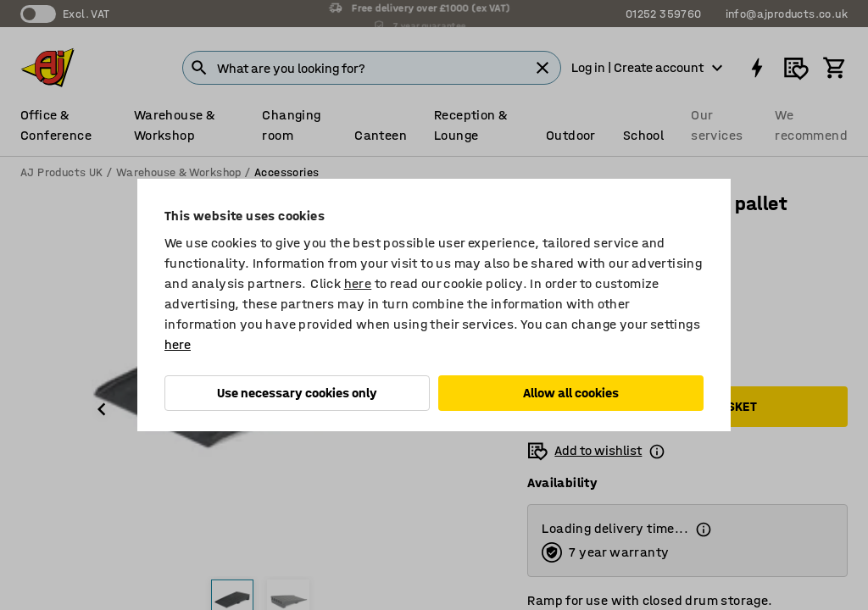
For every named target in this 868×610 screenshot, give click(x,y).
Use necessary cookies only (297, 393)
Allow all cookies (571, 393)
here (358, 283)
